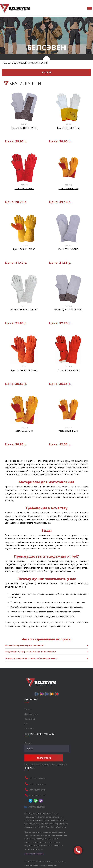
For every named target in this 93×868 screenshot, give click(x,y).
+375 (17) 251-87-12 (37, 790)
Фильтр (46, 72)
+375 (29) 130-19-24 (37, 778)
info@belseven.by (37, 807)
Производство (31, 714)
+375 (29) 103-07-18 (37, 784)
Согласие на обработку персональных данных (46, 765)
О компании (30, 719)
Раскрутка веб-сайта (34, 854)
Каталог (28, 709)
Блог (26, 724)
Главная (7, 63)
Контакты (29, 728)
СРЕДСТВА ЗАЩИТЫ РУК (22, 63)
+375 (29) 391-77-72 (37, 796)
